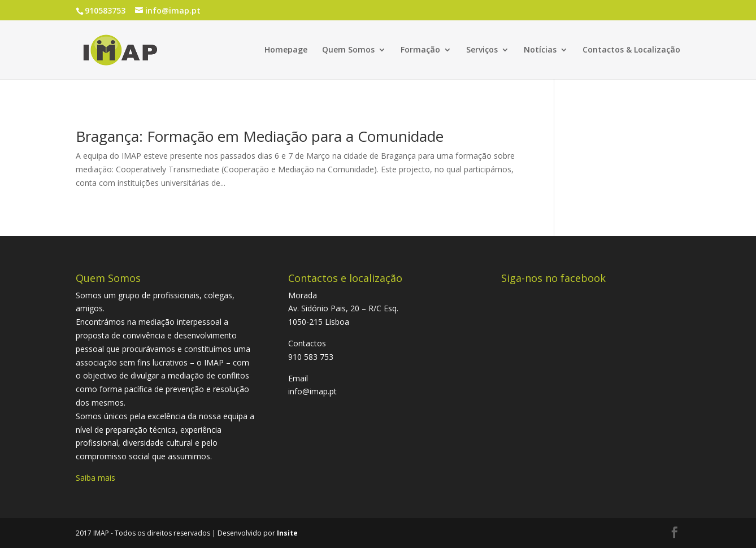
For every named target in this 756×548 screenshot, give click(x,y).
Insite (287, 533)
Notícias (540, 50)
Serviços (482, 50)
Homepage (286, 50)
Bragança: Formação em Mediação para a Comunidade (260, 136)
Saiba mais (95, 478)
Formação (420, 50)
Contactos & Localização (631, 50)
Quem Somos (348, 50)
